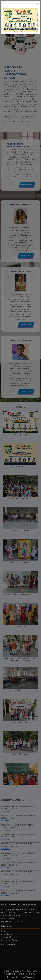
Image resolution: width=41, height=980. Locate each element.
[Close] (37, 4)
